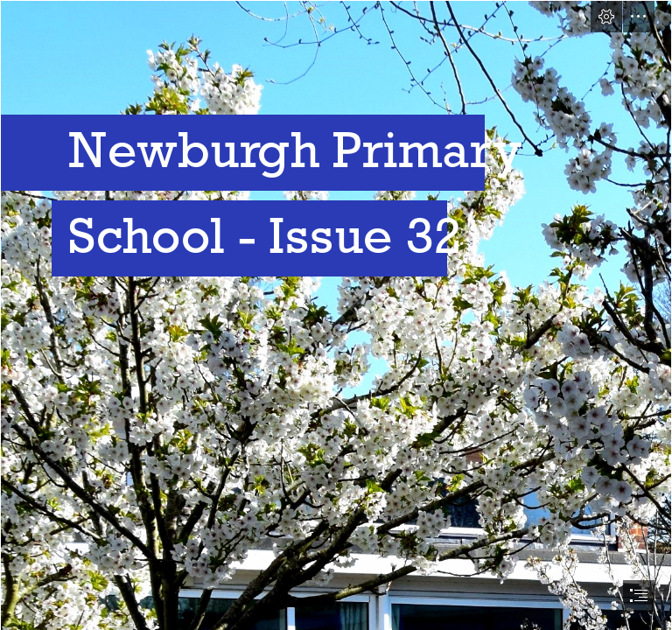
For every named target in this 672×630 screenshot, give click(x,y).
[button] (606, 17)
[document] (336, 315)
